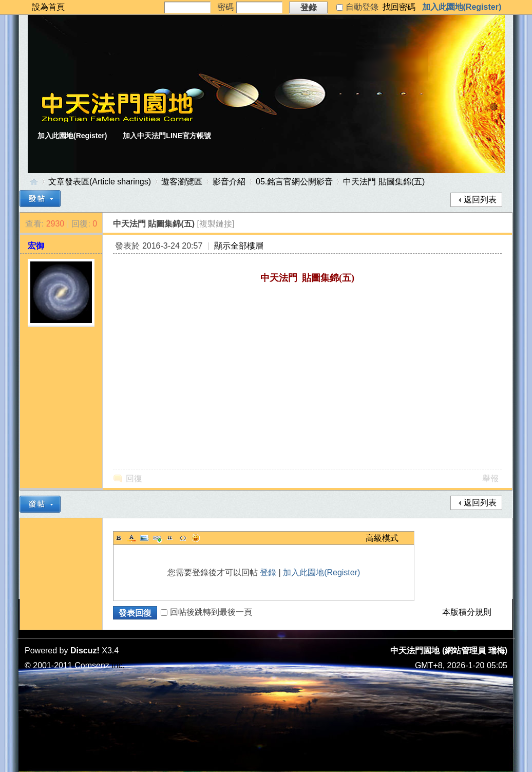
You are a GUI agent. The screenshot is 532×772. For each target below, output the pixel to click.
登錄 (268, 572)
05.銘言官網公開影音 (294, 182)
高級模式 (382, 538)
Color (131, 538)
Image (144, 538)
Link (157, 538)
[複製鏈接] (216, 224)
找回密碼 (399, 7)
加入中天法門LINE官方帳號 (167, 136)
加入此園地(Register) (462, 7)
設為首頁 (48, 7)
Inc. (118, 665)
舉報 (490, 478)
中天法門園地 (34, 182)
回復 (134, 478)
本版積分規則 (467, 612)
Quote (170, 538)
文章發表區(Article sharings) (100, 182)
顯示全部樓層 (239, 246)
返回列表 (480, 200)
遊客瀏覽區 (182, 182)
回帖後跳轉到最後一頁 (206, 612)
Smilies (196, 538)
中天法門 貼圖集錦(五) (384, 182)
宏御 (36, 246)
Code (183, 538)
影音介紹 (229, 182)
